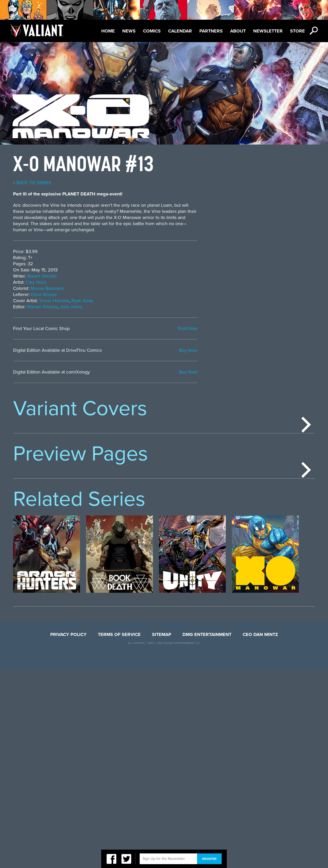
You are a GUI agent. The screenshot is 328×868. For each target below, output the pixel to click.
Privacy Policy (68, 832)
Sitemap (162, 832)
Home (108, 31)
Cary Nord (153, 282)
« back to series (150, 183)
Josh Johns (189, 307)
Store (298, 31)
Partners (211, 31)
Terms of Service (119, 832)
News (129, 31)
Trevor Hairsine (172, 301)
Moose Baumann (165, 288)
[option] (47, 473)
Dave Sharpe (162, 294)
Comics (152, 31)
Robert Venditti (160, 276)
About (238, 31)
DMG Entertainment (207, 832)
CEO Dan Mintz (260, 832)
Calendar (180, 31)
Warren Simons (160, 307)
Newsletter (268, 31)
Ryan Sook (200, 301)
